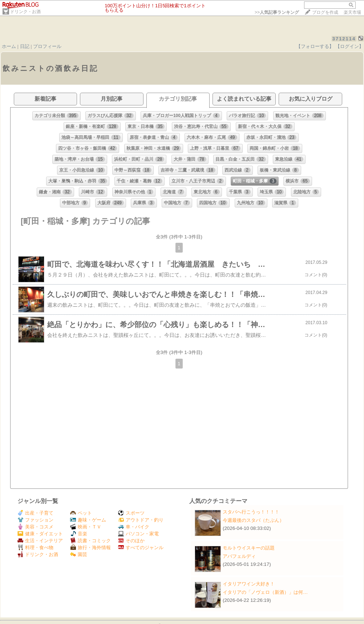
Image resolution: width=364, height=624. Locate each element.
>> (277, 12)
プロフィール (47, 46)
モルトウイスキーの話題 (249, 548)
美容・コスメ (35, 527)
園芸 (79, 554)
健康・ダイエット (40, 534)
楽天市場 (352, 12)
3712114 (344, 39)
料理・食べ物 (35, 547)
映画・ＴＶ (86, 527)
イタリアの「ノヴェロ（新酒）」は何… (265, 592)
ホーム (9, 46)
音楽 (79, 534)
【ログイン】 (349, 46)
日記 (25, 46)
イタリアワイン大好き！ (249, 584)
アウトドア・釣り (141, 520)
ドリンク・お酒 (25, 12)
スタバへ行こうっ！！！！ (251, 512)
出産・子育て (35, 513)
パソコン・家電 (138, 534)
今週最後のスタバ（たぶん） (253, 520)
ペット (81, 513)
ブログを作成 (325, 12)
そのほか (131, 541)
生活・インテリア (40, 541)
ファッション (35, 520)
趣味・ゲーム (88, 520)
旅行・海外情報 (90, 547)
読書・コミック (90, 541)
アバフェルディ (239, 556)
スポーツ (131, 513)
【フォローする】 (315, 46)
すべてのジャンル (141, 547)
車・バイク (134, 527)
